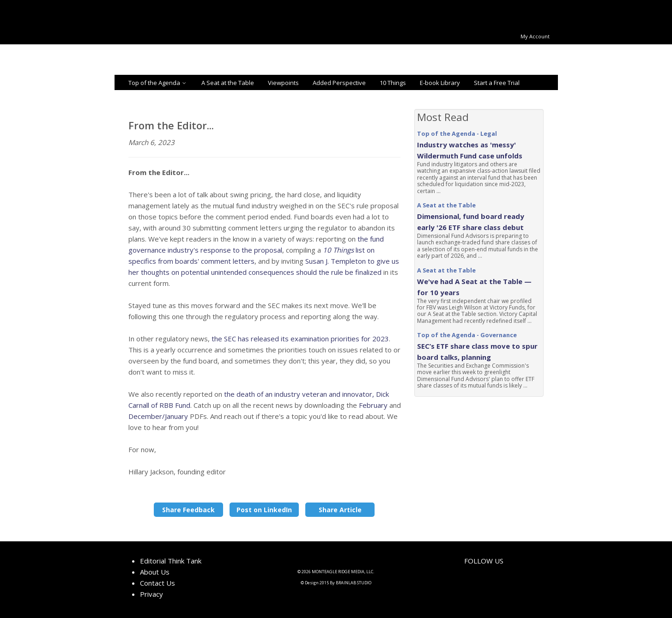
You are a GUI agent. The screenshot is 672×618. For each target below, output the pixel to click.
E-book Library (440, 83)
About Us (155, 572)
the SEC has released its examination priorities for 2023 (300, 339)
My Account (535, 36)
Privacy (151, 594)
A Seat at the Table (228, 83)
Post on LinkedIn (264, 510)
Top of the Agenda (158, 83)
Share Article (340, 510)
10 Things (393, 83)
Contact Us (157, 583)
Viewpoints (283, 83)
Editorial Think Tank (171, 561)
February (373, 405)
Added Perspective (339, 83)
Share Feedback (188, 510)
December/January (158, 416)
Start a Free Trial (497, 83)
